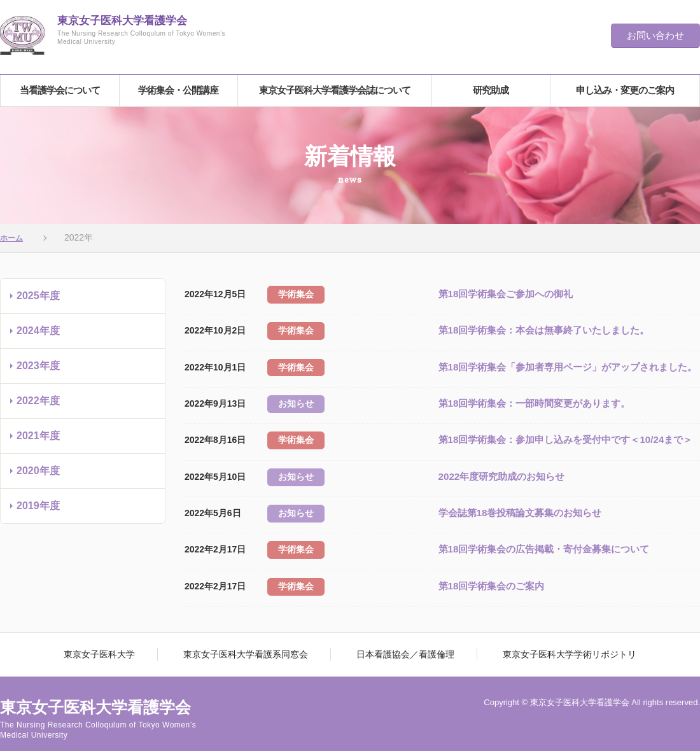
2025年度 (38, 301)
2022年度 (38, 406)
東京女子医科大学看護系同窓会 (251, 633)
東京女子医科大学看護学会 (150, 36)
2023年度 (38, 371)
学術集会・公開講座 (178, 93)
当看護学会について (60, 93)
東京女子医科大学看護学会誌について (335, 93)
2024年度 (38, 336)
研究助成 (491, 93)
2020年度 (38, 476)
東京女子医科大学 (117, 633)
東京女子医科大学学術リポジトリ (552, 633)
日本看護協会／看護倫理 (400, 633)
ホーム (13, 242)
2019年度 (38, 511)
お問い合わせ (655, 35)
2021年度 (38, 441)
